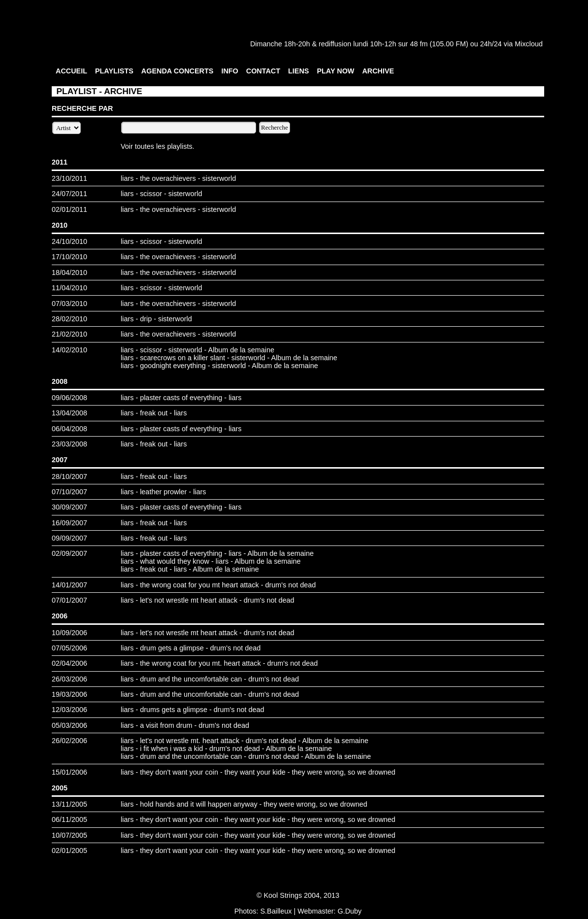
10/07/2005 (69, 835)
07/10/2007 (69, 492)
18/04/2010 (69, 272)
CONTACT (263, 71)
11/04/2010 (69, 288)
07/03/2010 (69, 304)
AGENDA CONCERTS (178, 71)
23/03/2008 (69, 444)
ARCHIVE (378, 71)
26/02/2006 (69, 741)
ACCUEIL (71, 71)
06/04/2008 (69, 429)
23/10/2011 (69, 178)
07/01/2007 (69, 600)
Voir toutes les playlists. (158, 146)
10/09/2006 (69, 633)
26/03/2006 (69, 679)
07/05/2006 (69, 648)
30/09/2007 (69, 507)
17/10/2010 (69, 257)
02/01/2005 (69, 851)
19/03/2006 (69, 694)
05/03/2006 (69, 725)
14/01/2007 (69, 585)
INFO (229, 71)
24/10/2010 (69, 241)
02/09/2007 (69, 553)
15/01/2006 (69, 772)
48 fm (419, 44)
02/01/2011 (69, 209)
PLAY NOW (335, 71)
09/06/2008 (69, 398)
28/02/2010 (69, 319)
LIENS (298, 71)
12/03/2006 (69, 710)
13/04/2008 (69, 413)
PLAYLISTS (114, 71)
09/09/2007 (69, 538)
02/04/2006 (69, 663)
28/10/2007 (69, 477)
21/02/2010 (69, 334)
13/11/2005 (69, 804)
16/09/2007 (69, 523)
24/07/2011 (69, 194)
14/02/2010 (69, 350)
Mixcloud (529, 44)
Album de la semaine (241, 350)
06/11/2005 (69, 819)
